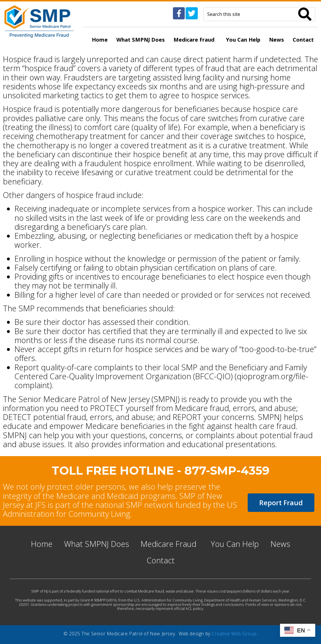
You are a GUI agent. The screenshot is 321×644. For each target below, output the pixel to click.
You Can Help (243, 39)
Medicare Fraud (194, 39)
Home (100, 39)
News (277, 39)
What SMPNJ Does (141, 39)
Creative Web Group (234, 634)
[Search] (305, 14)
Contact (303, 39)
